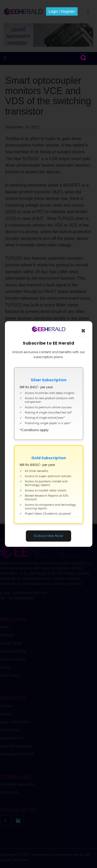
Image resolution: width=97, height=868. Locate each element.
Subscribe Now (48, 536)
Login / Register (62, 11)
